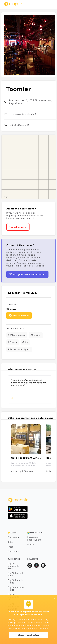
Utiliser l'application (28, 635)
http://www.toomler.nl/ (23, 114)
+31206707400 (18, 125)
